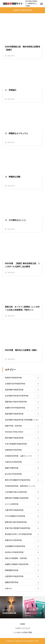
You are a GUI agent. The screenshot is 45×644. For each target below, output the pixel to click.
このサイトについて (23, 628)
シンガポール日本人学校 (23, 632)
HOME (23, 624)
